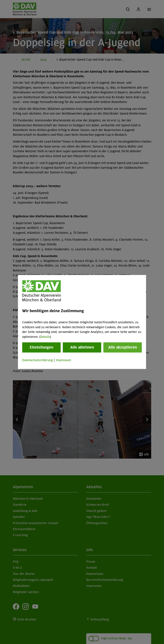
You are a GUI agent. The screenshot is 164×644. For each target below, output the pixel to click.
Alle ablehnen (82, 347)
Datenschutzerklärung (37, 360)
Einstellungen (41, 347)
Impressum (63, 360)
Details (45, 337)
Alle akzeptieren (123, 347)
